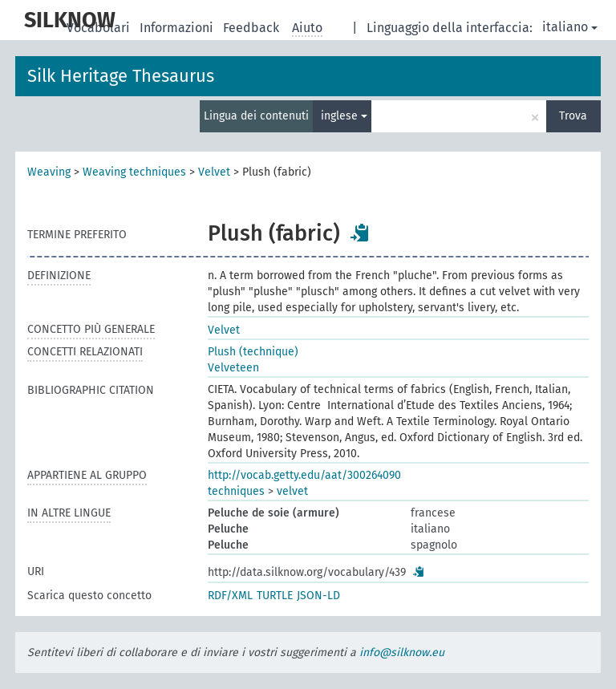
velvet (292, 491)
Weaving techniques (134, 172)
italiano (570, 27)
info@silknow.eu (402, 653)
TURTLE (275, 596)
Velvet (214, 172)
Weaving (49, 172)
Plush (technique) (253, 352)
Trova (573, 116)
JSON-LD (318, 596)
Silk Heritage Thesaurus (121, 76)
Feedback (253, 28)
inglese (344, 116)
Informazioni (178, 28)
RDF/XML (230, 596)
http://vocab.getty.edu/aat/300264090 (304, 475)
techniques (236, 491)
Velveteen (233, 368)
